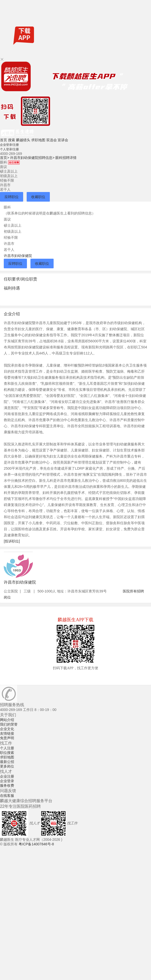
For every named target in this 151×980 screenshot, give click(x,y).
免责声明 (7, 738)
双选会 (52, 140)
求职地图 (38, 140)
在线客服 (7, 796)
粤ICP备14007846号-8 (36, 844)
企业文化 (7, 729)
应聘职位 (12, 197)
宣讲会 (63, 140)
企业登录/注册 (9, 145)
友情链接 (7, 733)
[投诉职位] (12, 541)
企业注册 (7, 776)
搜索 (12, 140)
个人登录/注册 (9, 149)
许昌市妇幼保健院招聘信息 (32, 158)
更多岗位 (7, 766)
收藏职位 (38, 197)
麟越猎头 (23, 140)
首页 (4, 140)
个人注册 (7, 748)
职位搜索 (7, 753)
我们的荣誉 (9, 724)
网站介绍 (7, 720)
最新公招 (7, 762)
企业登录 (7, 781)
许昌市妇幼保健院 (18, 256)
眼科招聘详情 (66, 158)
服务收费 (7, 785)
